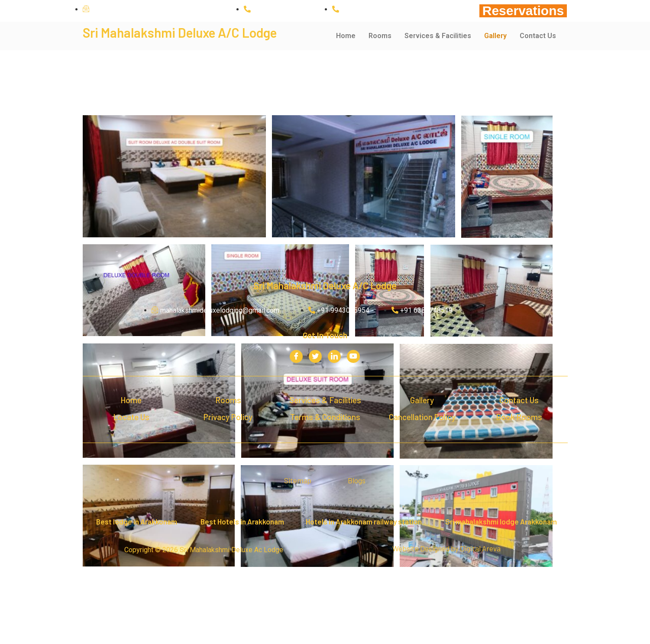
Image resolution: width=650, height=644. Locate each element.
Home (346, 36)
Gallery (495, 36)
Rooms (380, 36)
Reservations (523, 11)
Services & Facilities (438, 36)
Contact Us (538, 36)
